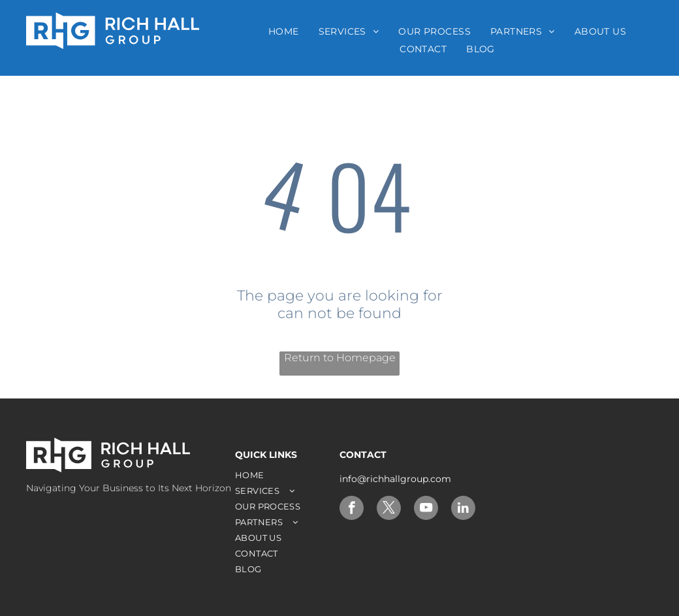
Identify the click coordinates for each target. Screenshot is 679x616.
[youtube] (426, 510)
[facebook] (352, 510)
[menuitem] (284, 31)
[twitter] (389, 510)
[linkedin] (463, 510)
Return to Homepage (340, 358)
